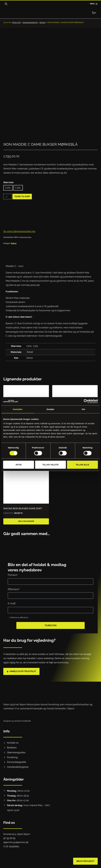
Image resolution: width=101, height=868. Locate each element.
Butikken (12, 748)
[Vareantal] (8, 201)
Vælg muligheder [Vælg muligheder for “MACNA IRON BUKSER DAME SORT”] (26, 526)
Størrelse (8, 187)
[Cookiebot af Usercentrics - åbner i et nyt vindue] (86, 401)
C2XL (8, 192)
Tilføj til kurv (22, 201)
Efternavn (14, 589)
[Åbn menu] (94, 4)
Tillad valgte (50, 465)
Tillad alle (82, 465)
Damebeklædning (30, 22)
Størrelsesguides (16, 752)
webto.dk (27, 721)
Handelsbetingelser (18, 767)
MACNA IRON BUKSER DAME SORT (23, 513)
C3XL (18, 192)
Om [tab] (83, 409)
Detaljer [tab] (51, 409)
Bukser (43, 22)
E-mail (12, 603)
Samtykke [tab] (18, 409)
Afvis (19, 465)
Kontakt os (13, 743)
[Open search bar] (6, 4)
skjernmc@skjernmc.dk (16, 842)
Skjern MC (16, 22)
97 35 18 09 (9, 838)
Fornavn (13, 575)
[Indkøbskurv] (95, 13)
